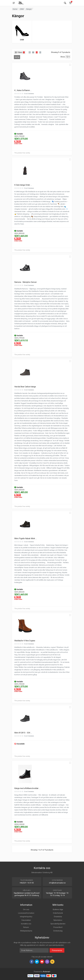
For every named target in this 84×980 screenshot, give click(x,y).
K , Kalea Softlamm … (23, 90)
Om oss (26, 909)
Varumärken (26, 920)
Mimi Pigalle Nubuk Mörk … (26, 538)
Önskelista (58, 917)
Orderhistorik (58, 913)
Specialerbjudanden (58, 924)
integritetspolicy (26, 917)
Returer (26, 927)
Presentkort (58, 927)
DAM (22, 9)
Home (15, 9)
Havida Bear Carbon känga (25, 387)
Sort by (17, 57)
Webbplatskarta (26, 931)
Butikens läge (58, 909)
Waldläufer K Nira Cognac (25, 641)
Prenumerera (57, 950)
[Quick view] (70, 65)
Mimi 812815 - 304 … (23, 733)
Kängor (29, 9)
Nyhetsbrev (58, 920)
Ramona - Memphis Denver (26, 282)
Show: (63, 57)
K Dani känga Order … (23, 185)
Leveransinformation (26, 913)
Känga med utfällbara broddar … (27, 788)
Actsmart (47, 972)
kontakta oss (26, 924)
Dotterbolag (58, 931)
